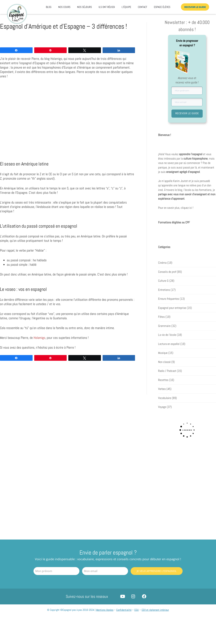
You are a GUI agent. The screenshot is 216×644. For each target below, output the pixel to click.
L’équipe (126, 7)
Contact (143, 7)
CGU (137, 610)
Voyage (162, 407)
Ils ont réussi (107, 7)
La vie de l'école (167, 335)
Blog (49, 7)
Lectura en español (169, 344)
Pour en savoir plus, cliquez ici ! (176, 208)
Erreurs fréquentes (169, 299)
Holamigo (39, 338)
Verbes (162, 389)
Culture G (163, 281)
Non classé (164, 362)
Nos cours (64, 7)
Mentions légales (105, 610)
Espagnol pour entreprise (172, 308)
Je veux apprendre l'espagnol (157, 571)
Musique (163, 353)
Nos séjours (84, 7)
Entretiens (164, 290)
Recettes (163, 380)
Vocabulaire (165, 398)
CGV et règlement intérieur (155, 610)
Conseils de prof (167, 272)
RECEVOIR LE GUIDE (187, 113)
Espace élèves (162, 7)
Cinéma (162, 263)
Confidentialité (124, 610)
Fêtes (161, 317)
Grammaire (164, 326)
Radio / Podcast (167, 371)
